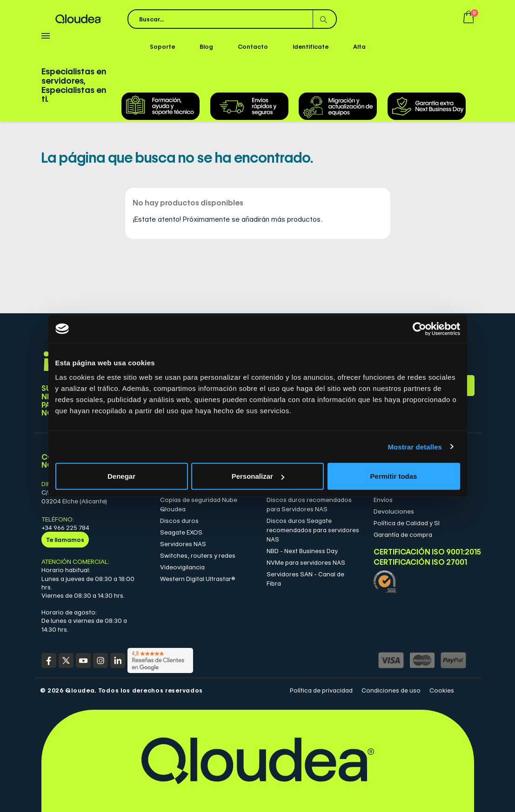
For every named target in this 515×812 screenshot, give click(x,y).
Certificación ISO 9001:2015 (420, 552)
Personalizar (258, 476)
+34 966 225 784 (65, 528)
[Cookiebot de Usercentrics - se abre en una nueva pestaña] (419, 329)
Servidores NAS (183, 544)
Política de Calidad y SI (407, 523)
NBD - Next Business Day (302, 551)
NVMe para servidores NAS (306, 562)
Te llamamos (65, 540)
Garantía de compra (403, 535)
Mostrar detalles (415, 446)
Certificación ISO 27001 (420, 562)
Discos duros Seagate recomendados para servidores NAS (313, 530)
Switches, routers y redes (198, 555)
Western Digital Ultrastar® (198, 579)
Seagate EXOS (181, 532)
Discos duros (179, 521)
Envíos (383, 500)
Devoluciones (394, 511)
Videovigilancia (182, 567)
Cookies (442, 690)
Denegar (121, 476)
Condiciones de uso (391, 690)
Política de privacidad (321, 690)
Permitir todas (394, 476)
